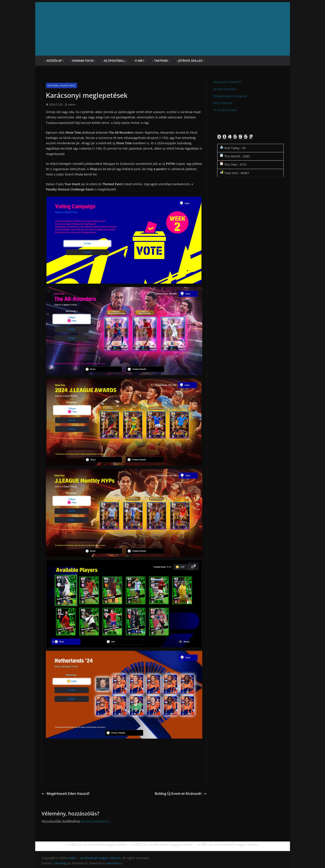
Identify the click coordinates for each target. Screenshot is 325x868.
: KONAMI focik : (83, 61)
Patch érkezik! (223, 103)
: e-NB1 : (140, 61)
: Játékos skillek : (190, 61)
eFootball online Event (61, 85)
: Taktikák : (161, 61)
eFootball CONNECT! (227, 82)
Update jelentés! (225, 89)
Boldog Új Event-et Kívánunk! (181, 794)
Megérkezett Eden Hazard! (65, 794)
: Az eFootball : (114, 61)
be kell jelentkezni (95, 821)
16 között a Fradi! (225, 110)
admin (72, 104)
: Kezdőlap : (54, 61)
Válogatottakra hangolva (230, 96)
